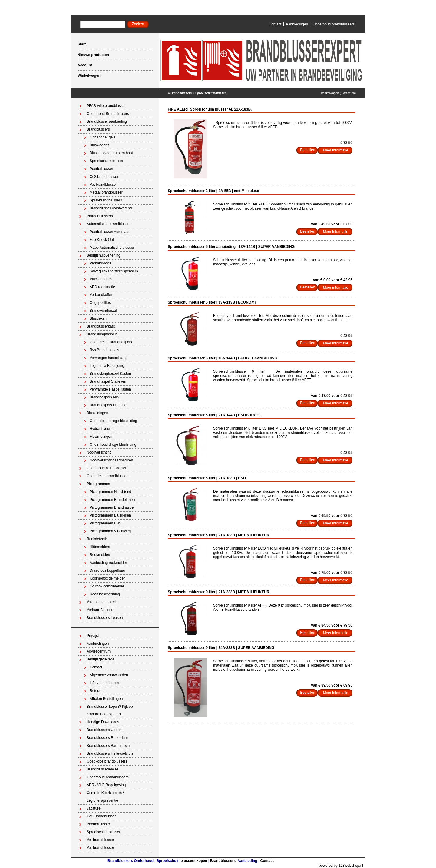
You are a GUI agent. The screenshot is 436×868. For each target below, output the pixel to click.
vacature (94, 808)
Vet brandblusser (103, 185)
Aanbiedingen (297, 24)
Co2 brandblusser (104, 177)
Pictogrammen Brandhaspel (112, 507)
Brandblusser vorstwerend (111, 208)
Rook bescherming (105, 594)
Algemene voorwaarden (109, 675)
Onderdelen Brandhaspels (111, 342)
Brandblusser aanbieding (107, 121)
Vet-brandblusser (100, 840)
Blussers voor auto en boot (111, 153)
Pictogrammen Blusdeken (110, 515)
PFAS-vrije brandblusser (106, 106)
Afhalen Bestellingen (106, 699)
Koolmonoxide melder (107, 578)
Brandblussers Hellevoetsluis (110, 753)
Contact (275, 24)
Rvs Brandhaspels (104, 350)
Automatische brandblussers (109, 224)
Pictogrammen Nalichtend (110, 492)
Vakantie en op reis (102, 602)
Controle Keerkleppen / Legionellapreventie (105, 797)
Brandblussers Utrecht (105, 730)
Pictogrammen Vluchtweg (110, 531)
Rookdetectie (97, 539)
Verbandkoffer (101, 295)
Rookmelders (100, 555)
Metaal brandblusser (106, 192)
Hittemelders (100, 547)
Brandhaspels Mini (105, 397)
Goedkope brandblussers (107, 761)
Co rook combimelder (107, 586)
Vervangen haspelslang (109, 358)
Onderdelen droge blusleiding (113, 421)
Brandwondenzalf (104, 311)
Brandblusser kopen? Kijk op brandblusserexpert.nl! (110, 710)
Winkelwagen (89, 75)
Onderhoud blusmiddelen (107, 468)
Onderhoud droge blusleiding (113, 444)
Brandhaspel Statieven (108, 381)
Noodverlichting (99, 452)
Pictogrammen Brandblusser (112, 500)
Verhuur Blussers (100, 610)
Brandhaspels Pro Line (108, 405)
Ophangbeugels (102, 137)
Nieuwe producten (93, 55)
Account (85, 65)
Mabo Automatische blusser (112, 248)
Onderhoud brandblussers (334, 24)
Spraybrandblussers (106, 200)
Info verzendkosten (105, 683)
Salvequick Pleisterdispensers (114, 271)
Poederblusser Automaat (109, 232)
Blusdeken (98, 318)
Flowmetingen (101, 437)
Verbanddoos (100, 263)
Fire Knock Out (102, 240)
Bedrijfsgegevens (101, 659)
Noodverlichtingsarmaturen (111, 460)
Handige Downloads (103, 722)
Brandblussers (181, 93)
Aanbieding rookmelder (108, 563)
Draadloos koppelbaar (107, 570)
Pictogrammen (98, 484)
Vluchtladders (101, 279)
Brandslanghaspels (102, 334)
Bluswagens (99, 145)
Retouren (97, 691)
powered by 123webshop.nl (341, 866)
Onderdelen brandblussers (108, 476)
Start (82, 44)
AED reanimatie (102, 287)
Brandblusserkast (101, 326)
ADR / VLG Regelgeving (106, 785)
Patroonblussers (100, 216)
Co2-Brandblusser (101, 816)
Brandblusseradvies (102, 769)
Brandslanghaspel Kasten (110, 374)
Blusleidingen (97, 413)
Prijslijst (93, 636)
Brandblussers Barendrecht (109, 746)
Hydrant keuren (102, 429)
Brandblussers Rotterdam (107, 738)
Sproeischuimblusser (211, 93)
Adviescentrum (99, 651)
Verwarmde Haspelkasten (110, 389)
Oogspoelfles (100, 303)
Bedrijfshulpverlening (103, 255)
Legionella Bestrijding (107, 366)
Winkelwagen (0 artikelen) (338, 93)
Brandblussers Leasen (105, 618)
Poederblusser (101, 169)
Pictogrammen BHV (106, 523)
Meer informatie (336, 150)
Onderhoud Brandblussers (108, 114)
